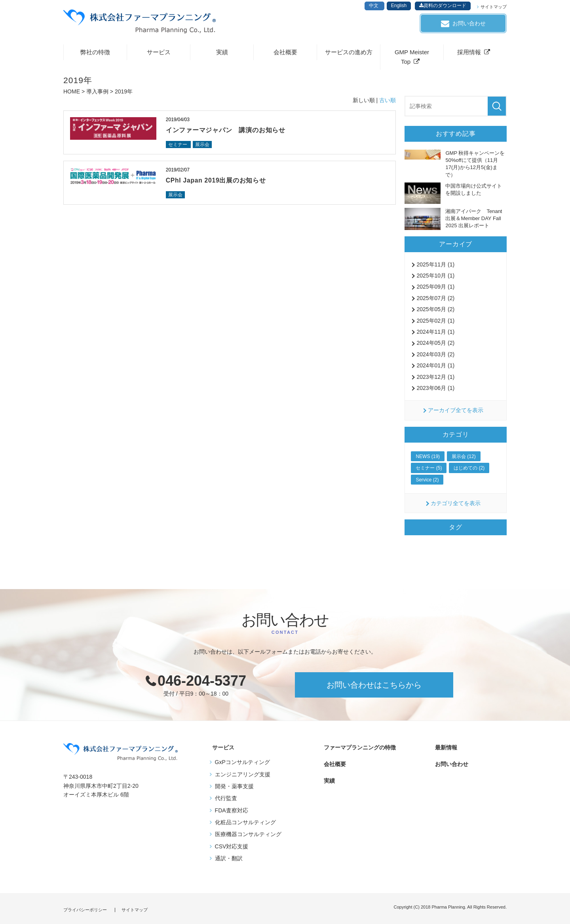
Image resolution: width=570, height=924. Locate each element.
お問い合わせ (469, 23)
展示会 (204, 147)
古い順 (388, 103)
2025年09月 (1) (435, 289)
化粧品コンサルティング (245, 825)
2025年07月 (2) (435, 301)
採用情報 (469, 55)
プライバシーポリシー (85, 910)
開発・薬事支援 (234, 789)
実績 (222, 55)
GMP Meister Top (412, 60)
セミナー (179, 147)
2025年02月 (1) (435, 323)
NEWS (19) (428, 459)
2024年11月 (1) (435, 335)
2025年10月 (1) (435, 278)
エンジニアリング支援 (243, 777)
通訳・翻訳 (229, 861)
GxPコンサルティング (242, 765)
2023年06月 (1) (435, 391)
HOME (72, 94)
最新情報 (445, 750)
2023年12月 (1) (435, 380)
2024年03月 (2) (435, 357)
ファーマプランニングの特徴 (357, 750)
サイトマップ (494, 7)
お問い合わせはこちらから (374, 688)
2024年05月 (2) (435, 346)
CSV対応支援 (232, 849)
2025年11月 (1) (435, 267)
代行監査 (226, 801)
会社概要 (285, 55)
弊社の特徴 (95, 55)
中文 (374, 6)
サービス (159, 55)
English (399, 6)
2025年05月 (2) (435, 312)
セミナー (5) (429, 471)
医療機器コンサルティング (248, 837)
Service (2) (427, 483)
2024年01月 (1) (435, 368)
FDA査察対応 (232, 813)
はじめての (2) (469, 471)
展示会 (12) (464, 459)
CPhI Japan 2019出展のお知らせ (220, 184)
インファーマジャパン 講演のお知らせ (229, 133)
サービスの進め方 (349, 55)
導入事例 (97, 94)
